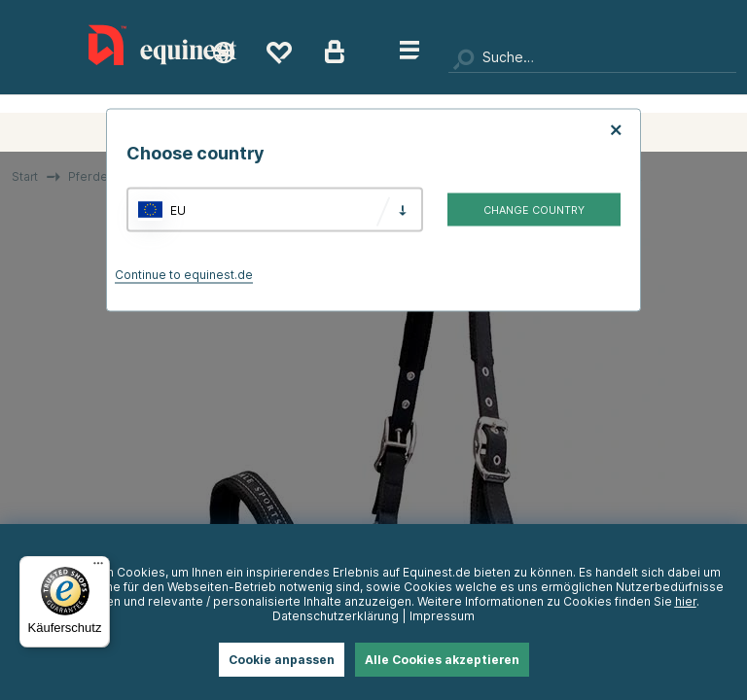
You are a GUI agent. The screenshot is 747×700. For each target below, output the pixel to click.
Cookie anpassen (282, 660)
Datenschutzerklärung (336, 616)
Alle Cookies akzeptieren (442, 660)
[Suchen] (592, 58)
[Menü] (98, 568)
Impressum (442, 616)
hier (686, 601)
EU (178, 210)
